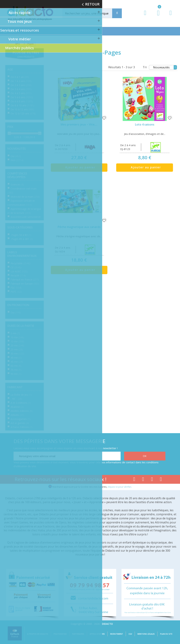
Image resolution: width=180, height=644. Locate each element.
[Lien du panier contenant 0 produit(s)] (157, 16)
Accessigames (20, 419)
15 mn (17, 341)
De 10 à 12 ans (22, 109)
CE (16, 267)
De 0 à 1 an (20, 77)
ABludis (17, 415)
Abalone (17, 407)
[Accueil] (7, 44)
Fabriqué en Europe (25, 284)
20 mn (17, 345)
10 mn (17, 337)
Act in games (20, 423)
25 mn (17, 350)
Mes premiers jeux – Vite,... (79, 124)
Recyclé (18, 275)
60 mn (16, 366)
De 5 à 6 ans (22, 97)
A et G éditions (21, 403)
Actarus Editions (22, 427)
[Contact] (171, 16)
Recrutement (117, 634)
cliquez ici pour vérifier (119, 487)
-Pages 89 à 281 (22, 239)
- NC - (16, 399)
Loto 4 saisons (145, 124)
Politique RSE (60, 634)
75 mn (16, 370)
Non (17, 160)
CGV (130, 634)
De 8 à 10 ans (22, 105)
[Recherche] (117, 13)
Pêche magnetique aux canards (79, 227)
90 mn (16, 374)
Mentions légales (146, 634)
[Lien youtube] (143, 480)
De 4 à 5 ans (21, 93)
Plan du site (166, 634)
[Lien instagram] (152, 480)
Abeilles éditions (22, 411)
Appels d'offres (97, 634)
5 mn (15, 333)
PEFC (16, 292)
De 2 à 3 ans (21, 85)
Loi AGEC (19, 271)
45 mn (17, 362)
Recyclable (20, 263)
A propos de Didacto (38, 634)
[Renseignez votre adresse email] (67, 456)
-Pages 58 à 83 (21, 235)
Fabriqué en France (25, 280)
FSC (16, 288)
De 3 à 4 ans (21, 89)
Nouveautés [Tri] (165, 67)
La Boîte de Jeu (21, 395)
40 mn (16, 358)
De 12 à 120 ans (23, 113)
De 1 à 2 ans (21, 81)
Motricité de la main (25, 197)
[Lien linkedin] (161, 480)
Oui (16, 156)
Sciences (17, 184)
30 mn (17, 354)
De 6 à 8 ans (22, 101)
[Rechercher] (91, 13)
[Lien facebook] (134, 480)
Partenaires (78, 634)
